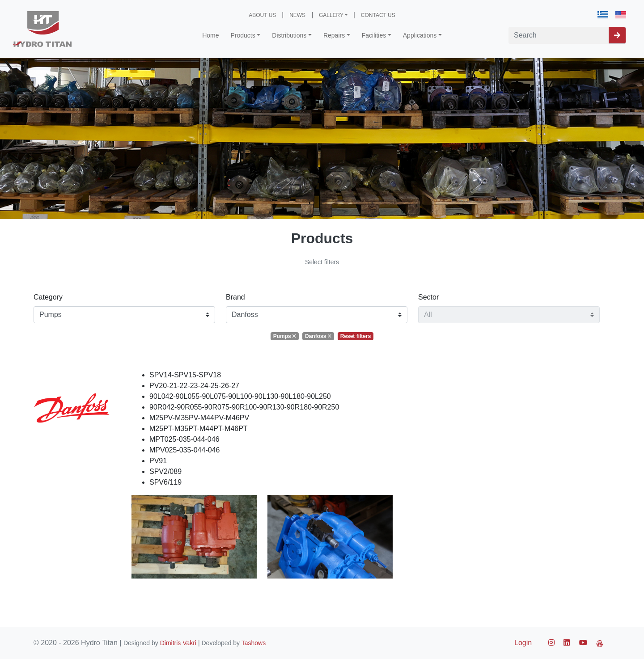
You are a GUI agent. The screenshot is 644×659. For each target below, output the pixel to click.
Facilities (374, 35)
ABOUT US (262, 15)
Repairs (334, 35)
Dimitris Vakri (178, 643)
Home (210, 35)
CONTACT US (378, 15)
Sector (428, 297)
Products (243, 35)
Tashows (254, 643)
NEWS (297, 15)
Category (48, 297)
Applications (420, 35)
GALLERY (331, 15)
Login (523, 643)
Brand (235, 297)
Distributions (289, 35)
